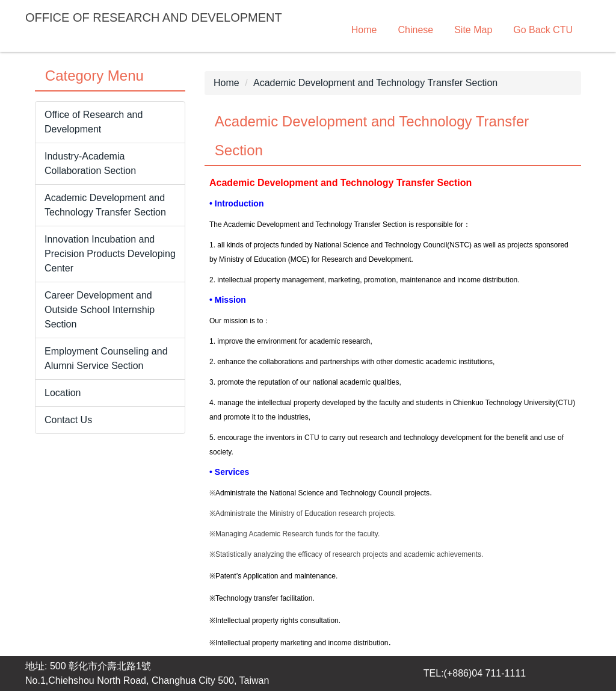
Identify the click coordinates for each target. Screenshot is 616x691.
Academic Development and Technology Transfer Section (375, 83)
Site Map (473, 30)
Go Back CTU (543, 30)
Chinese (415, 30)
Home (364, 30)
